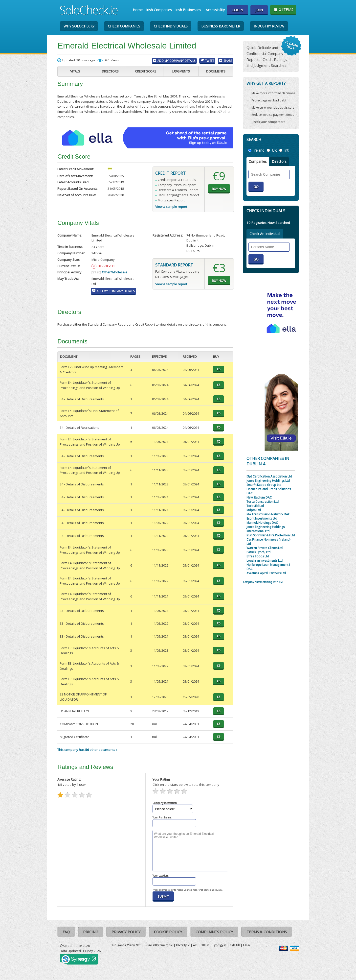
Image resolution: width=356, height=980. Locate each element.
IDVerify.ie (183, 945)
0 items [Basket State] (283, 9)
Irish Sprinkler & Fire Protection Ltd (271, 535)
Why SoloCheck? (79, 26)
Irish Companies (159, 10)
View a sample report (171, 207)
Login (238, 10)
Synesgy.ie (220, 945)
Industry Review (269, 26)
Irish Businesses (188, 10)
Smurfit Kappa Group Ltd (264, 485)
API (195, 945)
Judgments (181, 71)
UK (274, 150)
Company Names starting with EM (263, 582)
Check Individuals (171, 26)
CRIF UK (235, 945)
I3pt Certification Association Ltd (269, 476)
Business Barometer (221, 26)
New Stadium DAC (259, 497)
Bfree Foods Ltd (258, 556)
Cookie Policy (168, 932)
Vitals (75, 71)
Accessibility (215, 10)
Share (228, 61)
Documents (216, 71)
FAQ (66, 932)
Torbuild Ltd (255, 506)
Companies (258, 161)
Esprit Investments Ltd (262, 518)
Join (259, 10)
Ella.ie (247, 945)
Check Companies (124, 26)
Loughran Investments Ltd (265, 561)
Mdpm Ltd (254, 510)
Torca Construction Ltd (263, 502)
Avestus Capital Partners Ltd (266, 573)
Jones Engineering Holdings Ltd (268, 481)
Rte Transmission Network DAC (268, 514)
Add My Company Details (177, 61)
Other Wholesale (115, 272)
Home (138, 10)
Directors (110, 71)
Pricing (91, 932)
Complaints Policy (214, 932)
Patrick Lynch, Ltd (258, 552)
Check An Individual (265, 234)
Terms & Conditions (267, 932)
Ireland (259, 150)
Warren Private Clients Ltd (265, 548)
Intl (287, 150)
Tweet (210, 61)
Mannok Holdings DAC (262, 523)
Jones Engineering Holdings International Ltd (266, 529)
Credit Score (146, 71)
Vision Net (134, 945)
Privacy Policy (126, 932)
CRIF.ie (205, 945)
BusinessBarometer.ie (158, 945)
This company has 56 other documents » (87, 750)
